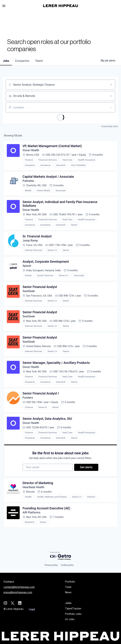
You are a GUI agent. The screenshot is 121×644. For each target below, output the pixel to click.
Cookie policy (67, 565)
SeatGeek (29, 291)
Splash (27, 266)
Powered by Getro (110, 126)
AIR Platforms (31, 512)
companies (22, 61)
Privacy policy (51, 565)
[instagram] (5, 603)
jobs (6, 61)
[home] (61, 6)
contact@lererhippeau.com (19, 587)
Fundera (28, 398)
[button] (5, 6)
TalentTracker (73, 609)
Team (68, 587)
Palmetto (29, 181)
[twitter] (13, 603)
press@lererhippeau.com (18, 592)
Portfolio (70, 582)
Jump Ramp (30, 241)
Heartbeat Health (33, 487)
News (68, 592)
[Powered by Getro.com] (61, 556)
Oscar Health (31, 150)
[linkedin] (20, 603)
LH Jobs (70, 619)
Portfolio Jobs (73, 614)
